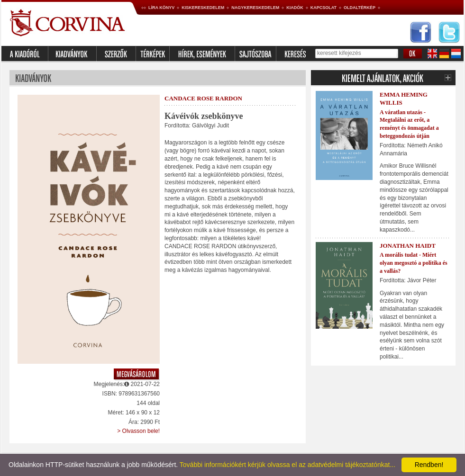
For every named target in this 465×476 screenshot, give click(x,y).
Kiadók (295, 8)
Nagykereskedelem (255, 8)
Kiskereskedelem (203, 8)
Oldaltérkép (360, 8)
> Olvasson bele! (138, 431)
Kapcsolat (324, 8)
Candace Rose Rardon (203, 98)
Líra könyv (161, 8)
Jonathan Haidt (408, 246)
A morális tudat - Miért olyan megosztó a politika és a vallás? (414, 263)
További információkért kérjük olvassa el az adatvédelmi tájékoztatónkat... (287, 465)
